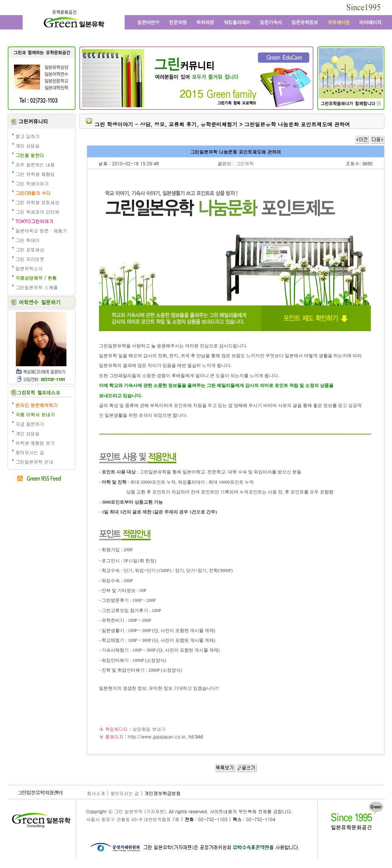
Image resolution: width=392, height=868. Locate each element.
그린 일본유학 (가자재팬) (140, 811)
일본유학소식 (29, 268)
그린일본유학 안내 (34, 462)
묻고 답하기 (28, 136)
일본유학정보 (305, 22)
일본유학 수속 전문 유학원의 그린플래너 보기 (351, 103)
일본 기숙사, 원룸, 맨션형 (271, 22)
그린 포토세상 (30, 249)
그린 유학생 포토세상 (37, 202)
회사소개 (96, 793)
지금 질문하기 (30, 424)
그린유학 (245, 163)
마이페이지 (370, 22)
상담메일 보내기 (149, 729)
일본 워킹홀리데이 (237, 22)
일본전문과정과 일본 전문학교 (178, 22)
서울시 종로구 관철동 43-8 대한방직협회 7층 (133, 819)
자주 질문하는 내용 (35, 164)
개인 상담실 (28, 146)
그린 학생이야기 (32, 183)
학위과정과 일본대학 (206, 22)
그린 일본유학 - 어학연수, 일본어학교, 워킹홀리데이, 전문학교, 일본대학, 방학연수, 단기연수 (74, 20)
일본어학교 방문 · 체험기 (41, 230)
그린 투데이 (28, 240)
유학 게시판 (339, 22)
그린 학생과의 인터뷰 (37, 212)
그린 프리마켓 (30, 259)
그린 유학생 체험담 (35, 174)
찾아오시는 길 (30, 452)
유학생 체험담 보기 (35, 443)
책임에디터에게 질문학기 (41, 371)
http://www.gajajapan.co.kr (157, 736)
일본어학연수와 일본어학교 (148, 22)
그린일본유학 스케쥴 (37, 287)
